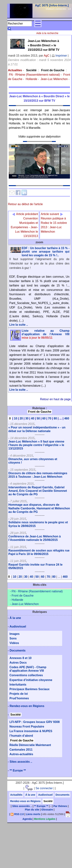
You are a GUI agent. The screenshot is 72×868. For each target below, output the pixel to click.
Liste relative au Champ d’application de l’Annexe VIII (46, 334)
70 (50, 418)
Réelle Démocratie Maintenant (30, 745)
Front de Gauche (53, 70)
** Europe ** (18, 770)
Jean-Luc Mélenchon (54, 79)
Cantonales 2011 (21, 750)
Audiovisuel (18, 627)
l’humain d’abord (21, 736)
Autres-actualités (21, 754)
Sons (13, 638)
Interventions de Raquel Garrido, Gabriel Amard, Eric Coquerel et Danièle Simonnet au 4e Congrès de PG (38, 491)
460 (67, 418)
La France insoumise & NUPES (31, 731)
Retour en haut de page (55, 399)
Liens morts (33, 814)
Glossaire (47, 810)
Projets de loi (19, 694)
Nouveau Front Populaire (27, 727)
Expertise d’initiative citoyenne (31, 680)
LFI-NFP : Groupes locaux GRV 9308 (35, 722)
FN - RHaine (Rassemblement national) (34, 75)
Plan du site (32, 810)
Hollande (31, 79)
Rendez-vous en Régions (27, 706)
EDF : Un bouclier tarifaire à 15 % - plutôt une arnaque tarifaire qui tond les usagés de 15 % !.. (46, 252)
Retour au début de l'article (25, 204)
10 (15, 418)
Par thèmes (60, 806)
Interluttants (18, 685)
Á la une (15, 618)
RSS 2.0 (17, 814)
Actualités (16, 795)
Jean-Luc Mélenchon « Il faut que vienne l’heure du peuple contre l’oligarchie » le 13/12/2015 (36, 445)
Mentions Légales (45, 819)
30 (27, 418)
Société (31, 70)
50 (38, 418)
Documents (18, 650)
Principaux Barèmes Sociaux (30, 689)
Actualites (15, 70)
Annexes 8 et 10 (21, 658)
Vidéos (14, 643)
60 (44, 418)
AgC (47, 56)
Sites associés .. (21, 762)
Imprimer (59, 56)
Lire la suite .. (19, 325)
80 (55, 418)
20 (21, 418)
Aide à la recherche (47, 33)
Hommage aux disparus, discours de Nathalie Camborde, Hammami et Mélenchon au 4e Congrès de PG (39, 508)
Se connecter (44, 788)
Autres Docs (18, 663)
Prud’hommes (19, 698)
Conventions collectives (26, 675)
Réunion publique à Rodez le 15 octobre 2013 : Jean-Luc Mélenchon (54, 223)
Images (14, 634)
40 (33, 418)
